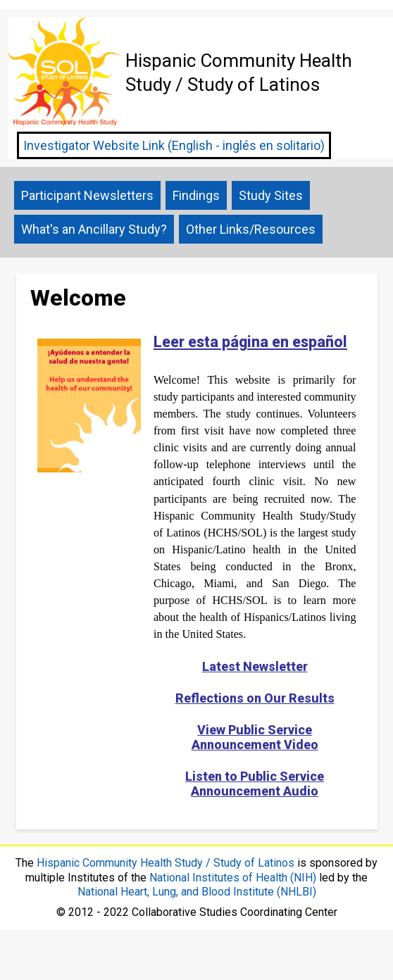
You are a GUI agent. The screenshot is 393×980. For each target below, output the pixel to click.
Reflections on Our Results (255, 698)
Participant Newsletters (87, 195)
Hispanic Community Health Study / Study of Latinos (166, 863)
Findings (196, 195)
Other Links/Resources (251, 229)
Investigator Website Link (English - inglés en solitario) (174, 145)
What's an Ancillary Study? (94, 229)
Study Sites (271, 195)
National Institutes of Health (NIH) (233, 878)
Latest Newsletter (255, 666)
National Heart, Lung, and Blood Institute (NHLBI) (197, 892)
